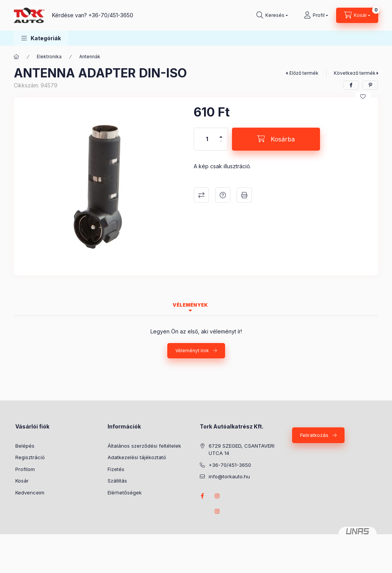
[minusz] (221, 145)
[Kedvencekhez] (363, 97)
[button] (41, 38)
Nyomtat (244, 195)
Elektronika (49, 57)
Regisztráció (30, 457)
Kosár (22, 481)
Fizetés (116, 469)
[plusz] (221, 134)
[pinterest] (370, 85)
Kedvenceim (30, 493)
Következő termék (355, 73)
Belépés (25, 446)
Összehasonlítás (201, 195)
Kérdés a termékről (223, 195)
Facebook (202, 496)
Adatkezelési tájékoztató (137, 457)
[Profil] (316, 15)
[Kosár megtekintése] (357, 15)
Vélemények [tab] (190, 305)
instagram (217, 496)
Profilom (25, 469)
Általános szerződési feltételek (144, 446)
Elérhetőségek (125, 493)
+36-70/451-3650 (111, 15)
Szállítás (117, 481)
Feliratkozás (314, 435)
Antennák (90, 57)
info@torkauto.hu (229, 476)
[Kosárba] (276, 139)
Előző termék (304, 73)
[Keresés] (272, 15)
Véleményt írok (192, 351)
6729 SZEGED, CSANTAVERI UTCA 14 (242, 450)
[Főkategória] (16, 57)
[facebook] (351, 85)
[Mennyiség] (207, 139)
